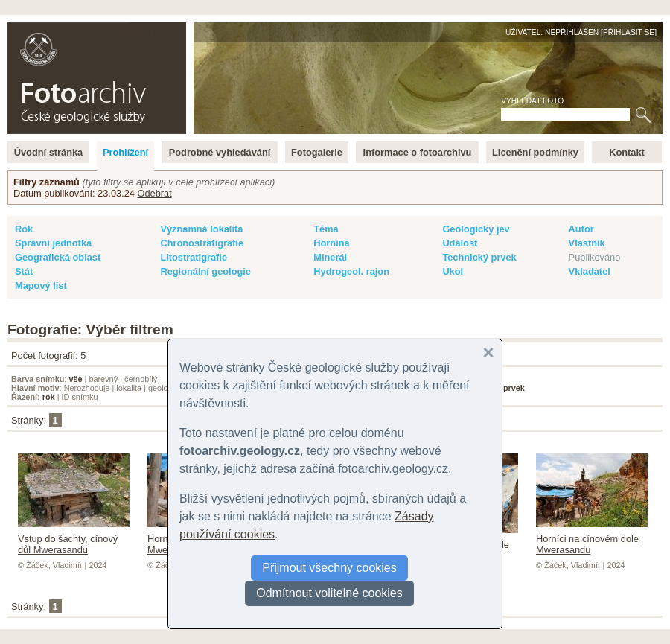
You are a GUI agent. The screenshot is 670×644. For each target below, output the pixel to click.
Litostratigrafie (194, 257)
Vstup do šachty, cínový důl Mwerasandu (74, 539)
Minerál (330, 257)
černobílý (141, 379)
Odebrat (154, 193)
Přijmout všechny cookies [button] (329, 568)
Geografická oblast (58, 257)
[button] (488, 353)
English (168, 30)
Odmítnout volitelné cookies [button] (329, 593)
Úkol (453, 271)
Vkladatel (590, 271)
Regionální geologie (205, 271)
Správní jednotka (53, 243)
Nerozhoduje (87, 388)
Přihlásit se (629, 32)
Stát (24, 271)
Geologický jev (476, 229)
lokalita (129, 388)
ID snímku (80, 397)
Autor (581, 229)
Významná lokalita (201, 229)
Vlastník (587, 243)
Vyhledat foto (532, 101)
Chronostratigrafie (202, 243)
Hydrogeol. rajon (351, 271)
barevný (103, 379)
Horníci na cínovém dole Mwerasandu (592, 539)
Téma (326, 229)
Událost (460, 243)
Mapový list (41, 286)
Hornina (331, 243)
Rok (24, 229)
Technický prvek (479, 257)
